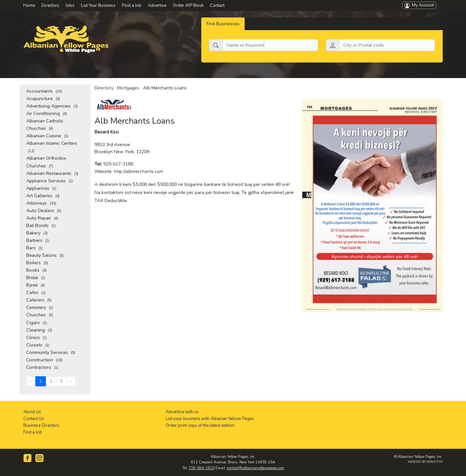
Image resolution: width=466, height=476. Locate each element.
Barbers (38, 240)
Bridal (36, 278)
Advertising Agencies (52, 106)
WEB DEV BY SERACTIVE (425, 462)
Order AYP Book (188, 6)
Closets (38, 345)
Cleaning (39, 330)
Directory (104, 88)
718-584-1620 (202, 468)
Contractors (42, 367)
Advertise (157, 6)
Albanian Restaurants (52, 173)
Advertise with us (182, 412)
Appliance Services (50, 181)
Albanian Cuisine (47, 136)
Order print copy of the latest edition (200, 425)
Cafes (36, 292)
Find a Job (33, 432)
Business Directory (41, 425)
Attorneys (41, 203)
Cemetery (40, 307)
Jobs (70, 6)
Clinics (37, 337)
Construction (44, 360)
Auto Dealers (44, 210)
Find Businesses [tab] (223, 24)
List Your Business (98, 6)
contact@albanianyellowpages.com (255, 468)
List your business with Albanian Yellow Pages (210, 419)
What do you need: (229, 35)
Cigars (37, 323)
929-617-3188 (118, 164)
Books (36, 270)
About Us (32, 412)
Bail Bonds (41, 225)
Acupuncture (43, 98)
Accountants (44, 91)
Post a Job (132, 6)
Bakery (37, 233)
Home (29, 6)
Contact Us (34, 419)
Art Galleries (43, 196)
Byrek (36, 285)
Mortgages (128, 88)
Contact (217, 6)
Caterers (39, 300)
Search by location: (346, 35)
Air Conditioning (47, 113)
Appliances (41, 188)
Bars (34, 248)
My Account (419, 5)
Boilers (37, 263)
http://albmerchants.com (139, 171)
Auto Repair (42, 218)
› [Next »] (71, 381)
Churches (40, 315)
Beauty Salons (45, 255)
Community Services (51, 352)
